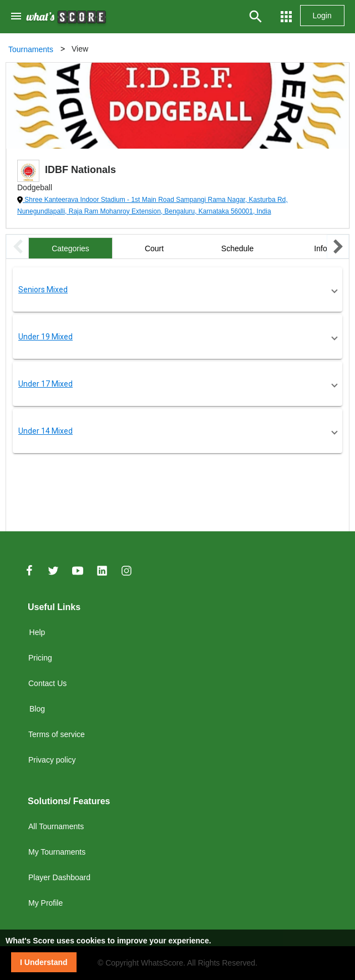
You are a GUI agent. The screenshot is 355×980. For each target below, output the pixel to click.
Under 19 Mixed (45, 337)
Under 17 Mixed (45, 384)
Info (320, 248)
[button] (177, 290)
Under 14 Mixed (45, 431)
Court (154, 248)
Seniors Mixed (43, 290)
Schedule (237, 248)
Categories (70, 248)
